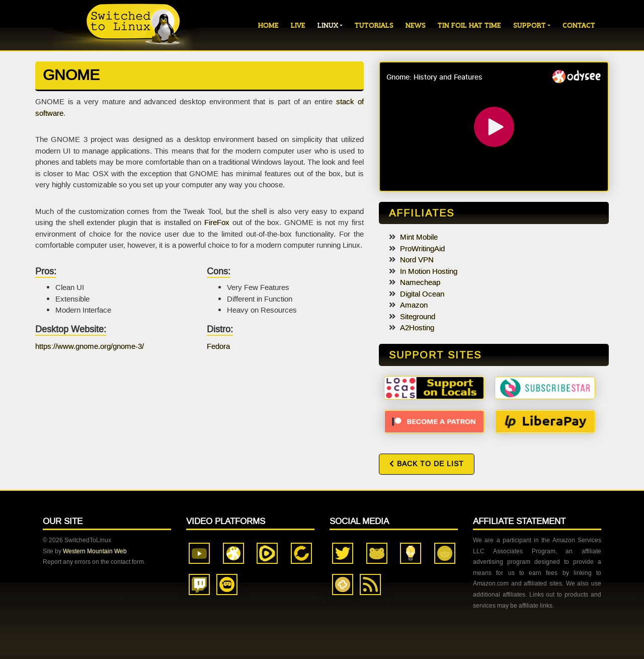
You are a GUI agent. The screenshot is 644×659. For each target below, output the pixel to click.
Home (268, 25)
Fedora (218, 346)
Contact (579, 25)
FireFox (217, 223)
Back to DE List (427, 464)
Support (530, 25)
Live (298, 25)
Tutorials (374, 25)
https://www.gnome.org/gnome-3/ (90, 346)
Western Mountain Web (95, 551)
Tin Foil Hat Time (469, 25)
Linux (328, 25)
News (416, 25)
